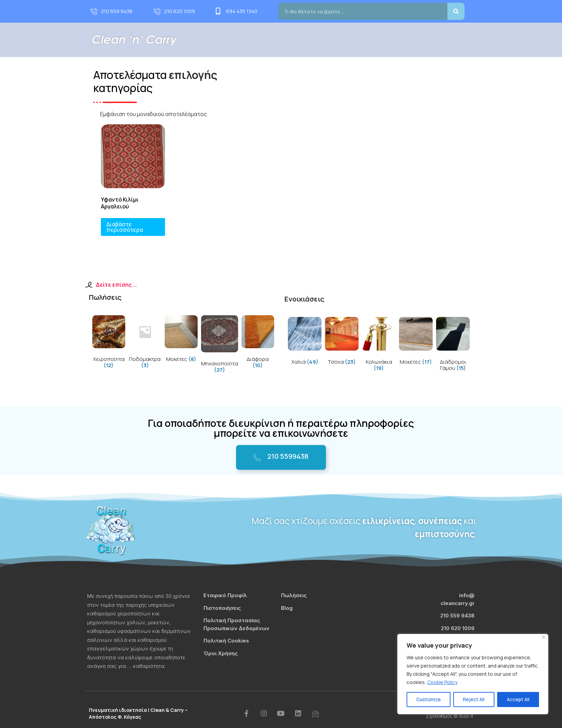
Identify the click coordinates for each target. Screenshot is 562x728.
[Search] (456, 11)
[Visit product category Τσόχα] (342, 342)
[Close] (544, 637)
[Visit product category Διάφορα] (258, 343)
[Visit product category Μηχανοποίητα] (220, 345)
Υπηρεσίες (314, 40)
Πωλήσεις (355, 40)
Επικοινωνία (468, 40)
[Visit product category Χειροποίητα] (109, 343)
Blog (435, 40)
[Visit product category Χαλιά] (305, 342)
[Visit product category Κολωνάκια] (379, 345)
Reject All (474, 699)
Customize (429, 699)
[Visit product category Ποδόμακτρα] (145, 343)
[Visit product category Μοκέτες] (181, 340)
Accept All (518, 699)
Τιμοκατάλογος (399, 40)
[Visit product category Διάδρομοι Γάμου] (453, 345)
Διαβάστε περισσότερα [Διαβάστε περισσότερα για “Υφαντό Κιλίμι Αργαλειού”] (125, 227)
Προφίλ (276, 40)
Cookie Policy (442, 682)
